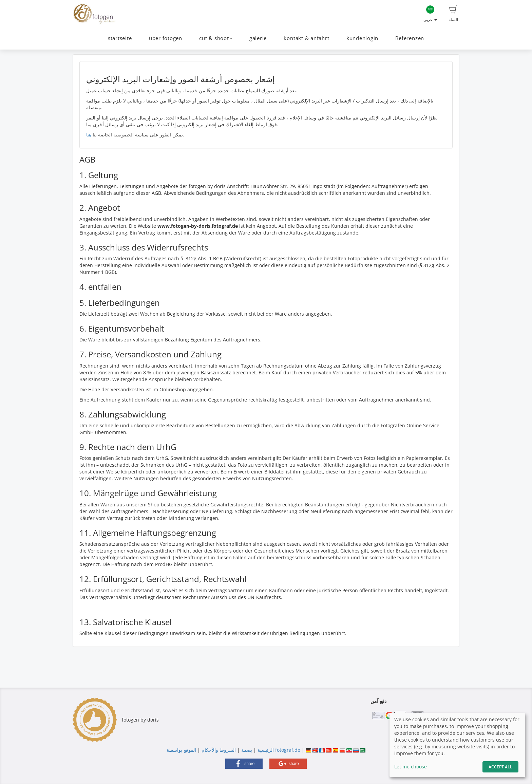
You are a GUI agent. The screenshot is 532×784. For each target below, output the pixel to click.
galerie (258, 38)
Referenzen (410, 38)
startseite (120, 38)
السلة (453, 14)
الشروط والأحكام (219, 750)
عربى (430, 14)
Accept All (500, 767)
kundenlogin (362, 38)
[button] (244, 764)
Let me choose (411, 767)
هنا (89, 135)
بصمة (246, 750)
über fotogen (166, 38)
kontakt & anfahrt (306, 38)
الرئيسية (265, 750)
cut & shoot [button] (216, 38)
